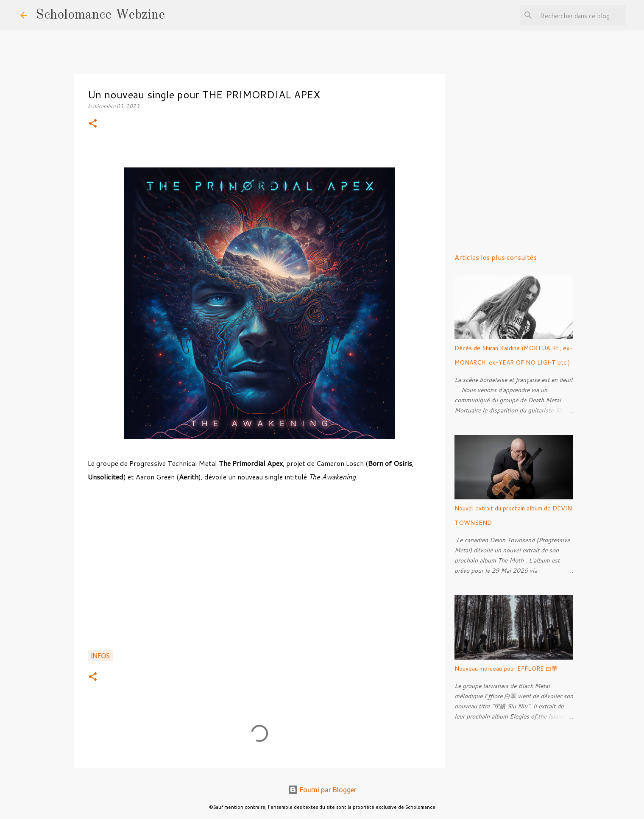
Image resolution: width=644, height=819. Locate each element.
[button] (93, 124)
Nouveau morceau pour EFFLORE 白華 (506, 669)
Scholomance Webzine (100, 15)
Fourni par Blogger (322, 790)
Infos (100, 656)
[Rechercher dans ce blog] (581, 15)
